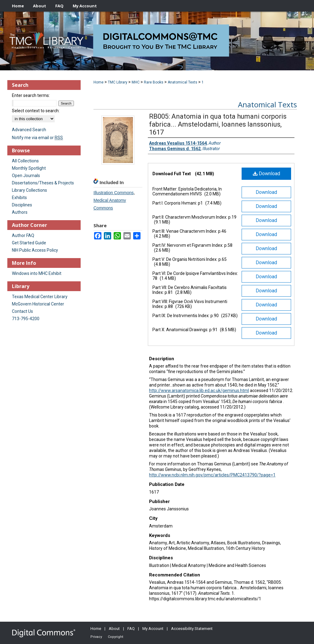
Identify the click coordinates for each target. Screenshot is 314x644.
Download (267, 174)
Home (99, 82)
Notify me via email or (37, 138)
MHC (136, 82)
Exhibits (19, 198)
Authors (20, 212)
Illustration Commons (114, 193)
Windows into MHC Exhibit (37, 273)
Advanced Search (29, 130)
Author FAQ (23, 235)
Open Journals (26, 176)
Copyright (115, 637)
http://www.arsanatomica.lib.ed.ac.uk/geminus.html (199, 390)
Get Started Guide (29, 243)
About (114, 629)
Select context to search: (36, 111)
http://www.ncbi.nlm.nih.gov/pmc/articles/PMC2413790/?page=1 (212, 475)
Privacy (96, 637)
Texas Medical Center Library (40, 297)
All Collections (25, 161)
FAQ (131, 629)
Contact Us (22, 311)
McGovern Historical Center (38, 304)
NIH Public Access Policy (35, 250)
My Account (153, 629)
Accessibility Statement (192, 629)
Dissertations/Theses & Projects (43, 183)
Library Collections (29, 190)
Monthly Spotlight (29, 168)
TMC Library (118, 82)
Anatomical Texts (183, 82)
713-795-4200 (26, 319)
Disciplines (22, 205)
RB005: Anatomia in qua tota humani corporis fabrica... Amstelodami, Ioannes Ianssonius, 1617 (218, 124)
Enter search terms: (31, 95)
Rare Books (154, 82)
